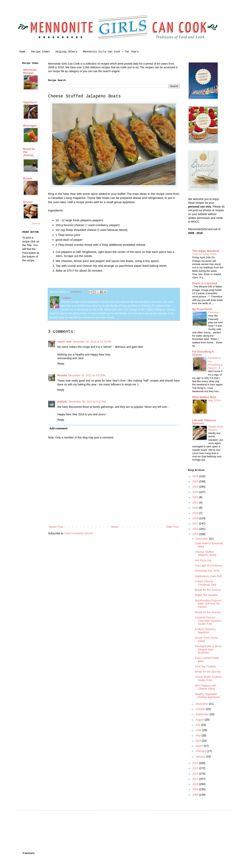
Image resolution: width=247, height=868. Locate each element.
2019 (196, 513)
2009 (196, 789)
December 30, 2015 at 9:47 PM (87, 402)
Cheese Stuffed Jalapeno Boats (206, 553)
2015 (196, 534)
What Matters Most (204, 397)
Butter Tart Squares (206, 595)
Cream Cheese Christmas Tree (206, 583)
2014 (196, 763)
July (198, 725)
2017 (196, 524)
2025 (196, 481)
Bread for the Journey (208, 590)
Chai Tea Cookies (205, 666)
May (198, 735)
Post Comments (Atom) (79, 533)
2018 (196, 518)
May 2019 (214, 400)
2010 (196, 784)
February (214, 312)
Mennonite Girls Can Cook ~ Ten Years (111, 52)
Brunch (28, 202)
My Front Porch (202, 309)
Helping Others (66, 52)
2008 (196, 795)
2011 (196, 779)
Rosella (62, 375)
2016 (196, 529)
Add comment (58, 428)
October (201, 709)
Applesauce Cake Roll (208, 576)
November (202, 704)
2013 (196, 768)
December (202, 539)
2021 (196, 502)
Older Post (172, 527)
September (202, 714)
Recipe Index (41, 52)
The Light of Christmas (209, 566)
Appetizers (30, 102)
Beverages (30, 126)
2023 (196, 492)
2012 (196, 774)
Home (22, 52)
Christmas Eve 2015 (207, 571)
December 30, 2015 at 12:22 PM (92, 342)
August (200, 720)
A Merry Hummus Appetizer (205, 631)
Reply (61, 364)
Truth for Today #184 (204, 254)
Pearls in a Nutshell (205, 283)
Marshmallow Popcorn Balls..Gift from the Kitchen (208, 604)
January (201, 757)
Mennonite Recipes (30, 71)
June (199, 730)
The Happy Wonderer (206, 251)
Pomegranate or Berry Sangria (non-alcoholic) (208, 649)
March (200, 746)
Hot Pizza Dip (203, 560)
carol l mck (64, 342)
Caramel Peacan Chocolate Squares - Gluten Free (209, 621)
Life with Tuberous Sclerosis (204, 422)
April (199, 741)
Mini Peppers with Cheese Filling (206, 687)
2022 (196, 497)
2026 (196, 476)
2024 (196, 487)
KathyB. (62, 402)
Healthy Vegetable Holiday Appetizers (208, 696)
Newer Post (56, 527)
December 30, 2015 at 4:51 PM (87, 375)
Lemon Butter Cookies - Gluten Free (209, 678)
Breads (28, 178)
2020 (196, 508)
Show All (36, 224)
